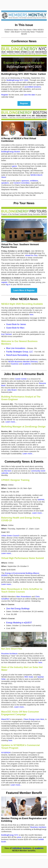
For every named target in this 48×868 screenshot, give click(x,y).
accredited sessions (33, 87)
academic (27, 364)
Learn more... (11, 422)
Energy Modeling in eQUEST (19, 623)
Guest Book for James (16, 324)
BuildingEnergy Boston (11, 152)
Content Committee (22, 183)
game (15, 166)
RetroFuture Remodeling (17, 355)
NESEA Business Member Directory (23, 362)
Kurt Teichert (6, 334)
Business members (38, 827)
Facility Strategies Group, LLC (20, 352)
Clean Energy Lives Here (34, 719)
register (4, 282)
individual (17, 848)
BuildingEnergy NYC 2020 (17, 80)
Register (5, 95)
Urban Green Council (10, 536)
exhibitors (34, 181)
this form (8, 471)
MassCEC (5, 719)
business (15, 364)
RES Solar (29, 677)
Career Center (21, 379)
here (32, 314)
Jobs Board (12, 390)
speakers (5, 183)
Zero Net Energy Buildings (18, 609)
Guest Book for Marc (15, 328)
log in (8, 284)
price (19, 837)
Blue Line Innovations (16, 348)
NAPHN (41, 500)
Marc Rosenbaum (24, 597)
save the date (29, 95)
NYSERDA (6, 753)
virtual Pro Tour (31, 255)
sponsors (25, 181)
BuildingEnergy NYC (10, 835)
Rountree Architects (9, 654)
